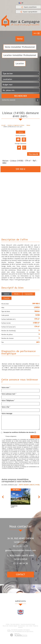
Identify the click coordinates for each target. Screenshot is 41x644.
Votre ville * (6, 407)
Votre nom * (6, 388)
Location (20, 64)
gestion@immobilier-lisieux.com (20, 550)
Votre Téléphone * (8, 401)
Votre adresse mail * (9, 394)
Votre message (7, 414)
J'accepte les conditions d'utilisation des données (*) (20, 432)
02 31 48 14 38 (20, 563)
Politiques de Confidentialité (29, 467)
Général (7, 294)
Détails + (17, 294)
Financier (6, 298)
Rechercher (21, 96)
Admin (31, 626)
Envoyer (35, 437)
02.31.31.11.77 (20, 546)
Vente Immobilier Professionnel (20, 47)
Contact (20, 575)
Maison (28, 125)
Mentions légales (13, 626)
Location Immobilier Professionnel (20, 55)
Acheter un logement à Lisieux (16, 125)
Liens (27, 626)
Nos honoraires (22, 626)
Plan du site (6, 626)
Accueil (3, 125)
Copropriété (29, 294)
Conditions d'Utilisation (7, 468)
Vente (20, 39)
